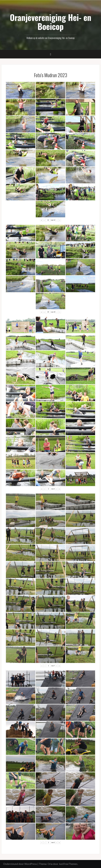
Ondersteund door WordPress (20, 864)
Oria (50, 864)
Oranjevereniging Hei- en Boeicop (51, 22)
